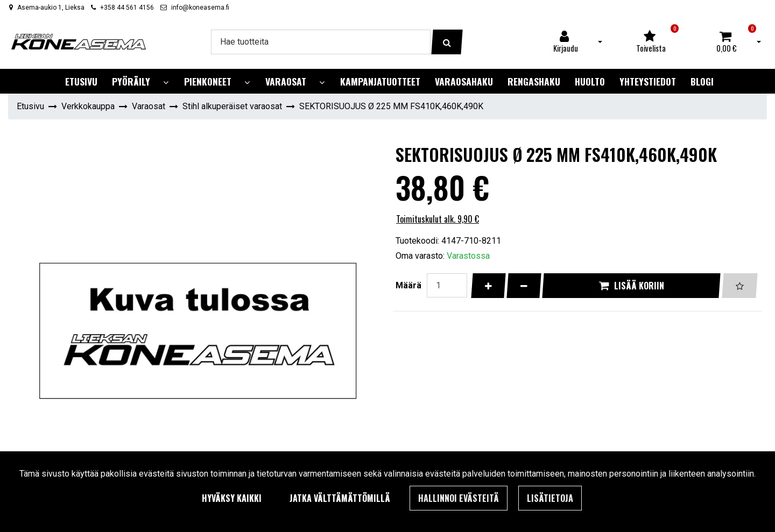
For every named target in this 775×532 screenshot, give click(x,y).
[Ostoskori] (727, 42)
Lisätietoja (550, 498)
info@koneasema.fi (200, 8)
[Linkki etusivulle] (79, 42)
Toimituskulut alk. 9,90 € (438, 219)
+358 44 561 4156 (127, 8)
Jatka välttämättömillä (340, 498)
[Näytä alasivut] (166, 83)
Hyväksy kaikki (232, 498)
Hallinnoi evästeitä (459, 498)
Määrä (408, 285)
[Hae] (321, 42)
